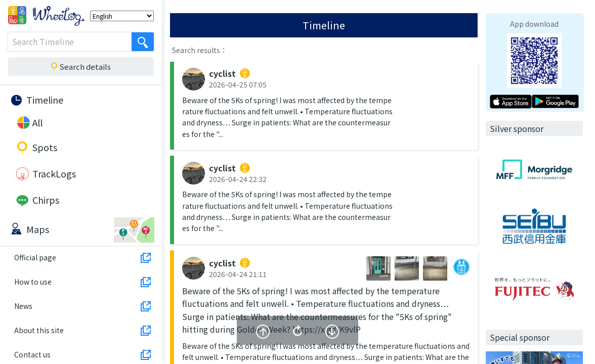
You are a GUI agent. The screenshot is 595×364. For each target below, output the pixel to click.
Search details (80, 66)
